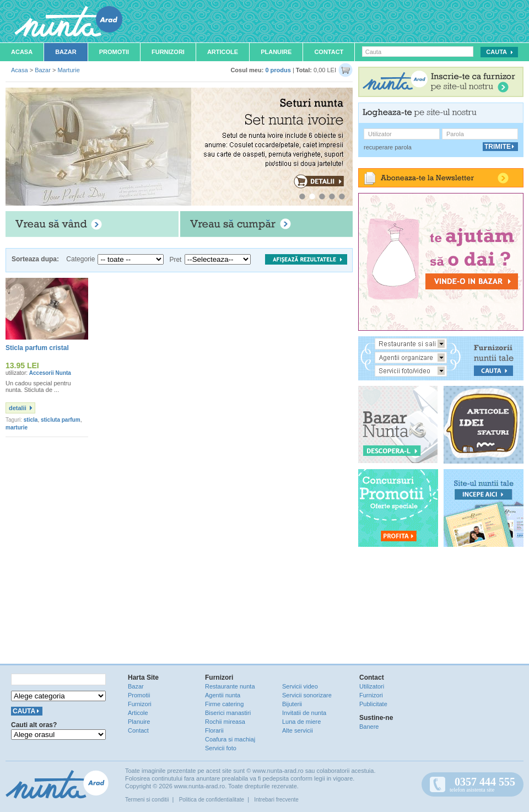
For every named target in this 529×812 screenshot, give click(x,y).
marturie (17, 427)
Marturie (68, 70)
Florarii (214, 730)
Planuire (276, 52)
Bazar (66, 52)
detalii (18, 408)
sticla (31, 420)
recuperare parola (388, 147)
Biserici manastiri (228, 713)
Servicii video (300, 686)
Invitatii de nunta (304, 713)
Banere (369, 727)
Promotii (114, 52)
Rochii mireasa (225, 722)
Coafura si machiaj (230, 739)
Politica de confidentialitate (212, 800)
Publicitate (373, 704)
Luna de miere (301, 722)
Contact (329, 52)
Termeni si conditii (147, 800)
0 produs (278, 70)
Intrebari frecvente (276, 800)
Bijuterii (292, 704)
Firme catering (224, 704)
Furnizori (168, 52)
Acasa (22, 52)
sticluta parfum (61, 420)
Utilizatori (372, 686)
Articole (223, 52)
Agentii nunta (223, 695)
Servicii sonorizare (307, 695)
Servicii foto (221, 748)
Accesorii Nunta (50, 373)
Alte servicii (298, 730)
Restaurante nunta (230, 686)
